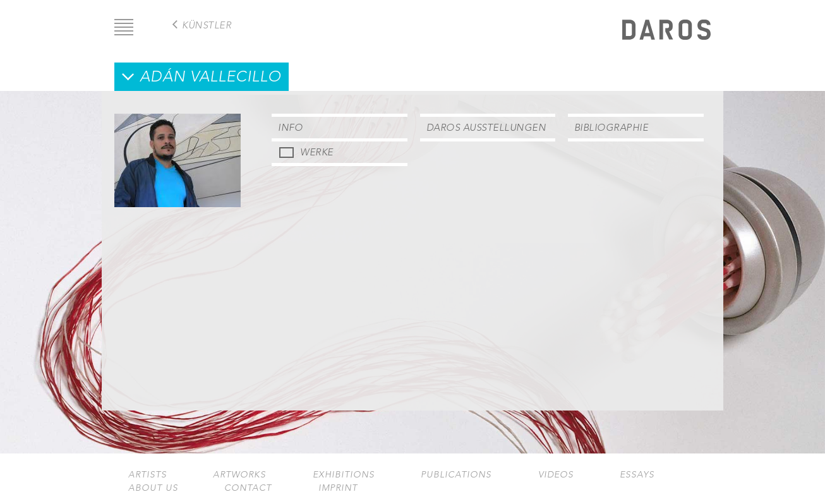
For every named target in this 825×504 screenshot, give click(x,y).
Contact (248, 488)
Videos (556, 475)
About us (153, 488)
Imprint (338, 488)
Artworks (239, 475)
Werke (317, 152)
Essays (637, 475)
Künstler (207, 25)
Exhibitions (344, 475)
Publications (456, 475)
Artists (148, 475)
